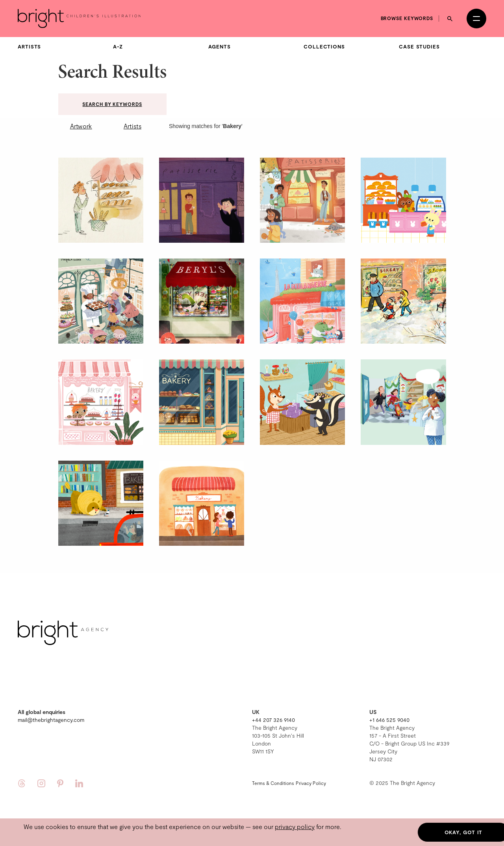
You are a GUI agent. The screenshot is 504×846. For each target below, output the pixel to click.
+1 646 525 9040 (389, 720)
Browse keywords (407, 18)
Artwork (81, 126)
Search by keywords (112, 104)
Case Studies (419, 46)
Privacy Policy (311, 783)
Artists (29, 46)
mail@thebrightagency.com (51, 720)
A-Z (118, 46)
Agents (219, 46)
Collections (324, 46)
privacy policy (295, 826)
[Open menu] (476, 19)
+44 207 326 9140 (273, 720)
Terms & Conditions (273, 783)
